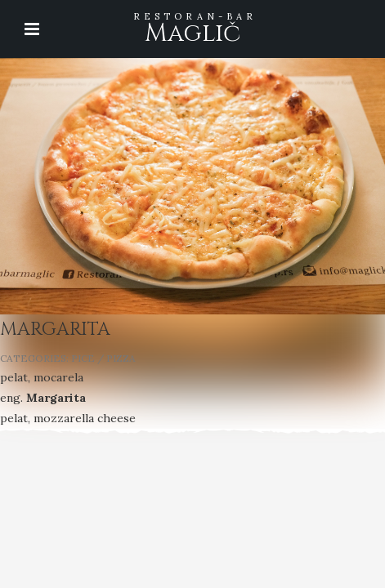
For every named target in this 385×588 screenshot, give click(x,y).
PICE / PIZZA (103, 358)
